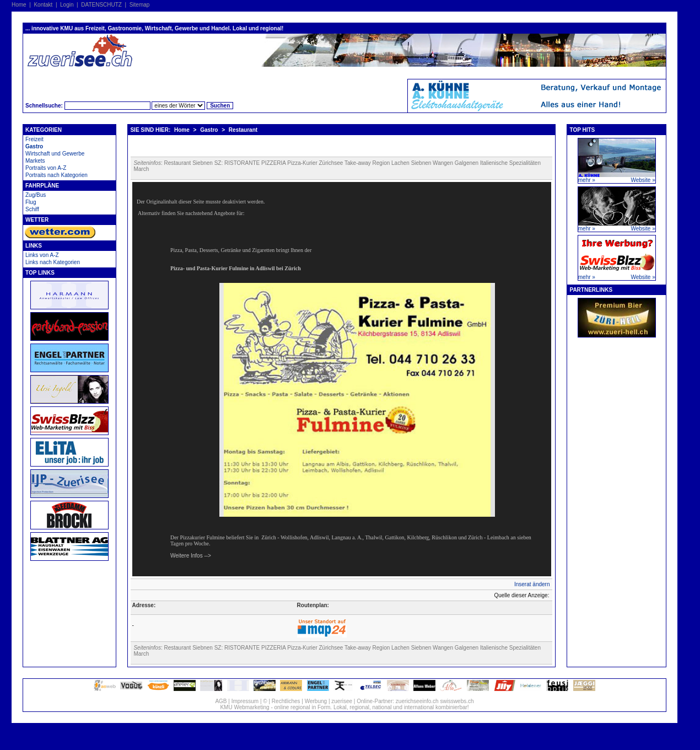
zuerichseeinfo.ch (417, 701)
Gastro (34, 146)
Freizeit (34, 139)
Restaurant (243, 130)
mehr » (587, 180)
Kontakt (43, 5)
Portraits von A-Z (46, 168)
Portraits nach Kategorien (56, 175)
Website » (643, 180)
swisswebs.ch (457, 701)
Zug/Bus (36, 195)
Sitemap (140, 5)
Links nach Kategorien (53, 262)
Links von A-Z (42, 255)
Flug (31, 202)
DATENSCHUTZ (101, 5)
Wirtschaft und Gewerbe (55, 154)
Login (67, 5)
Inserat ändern (532, 584)
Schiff (32, 209)
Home (19, 5)
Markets (35, 161)
